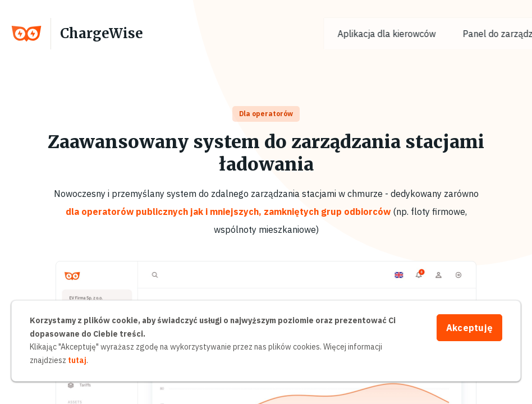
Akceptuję (469, 328)
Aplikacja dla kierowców (407, 34)
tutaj (77, 360)
